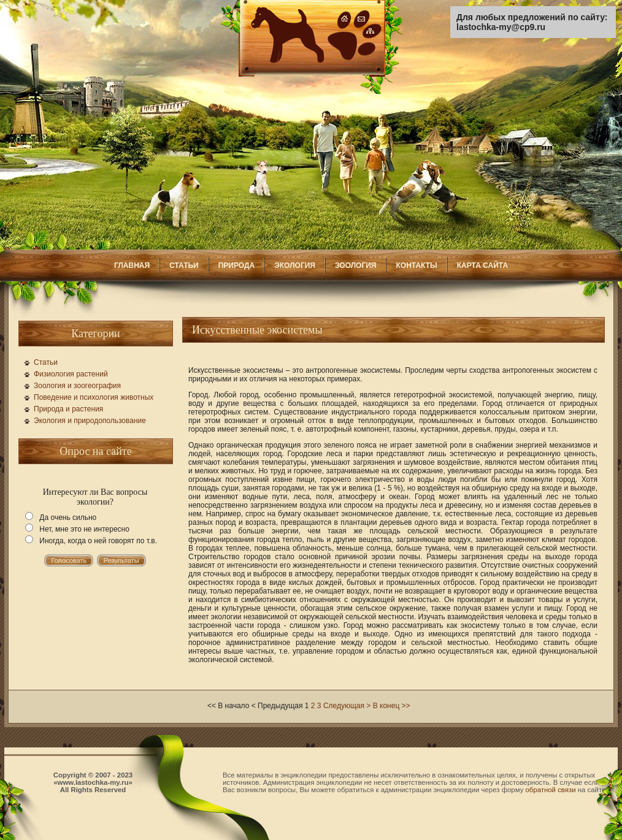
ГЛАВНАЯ (132, 265)
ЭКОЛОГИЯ (295, 265)
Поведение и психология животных (94, 397)
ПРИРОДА (237, 265)
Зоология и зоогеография (77, 386)
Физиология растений (71, 374)
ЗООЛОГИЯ (356, 265)
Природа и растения (68, 409)
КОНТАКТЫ (416, 265)
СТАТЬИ (184, 265)
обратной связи (551, 790)
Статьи (46, 362)
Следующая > (347, 706)
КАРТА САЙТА (482, 265)
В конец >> (392, 706)
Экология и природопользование (90, 421)
